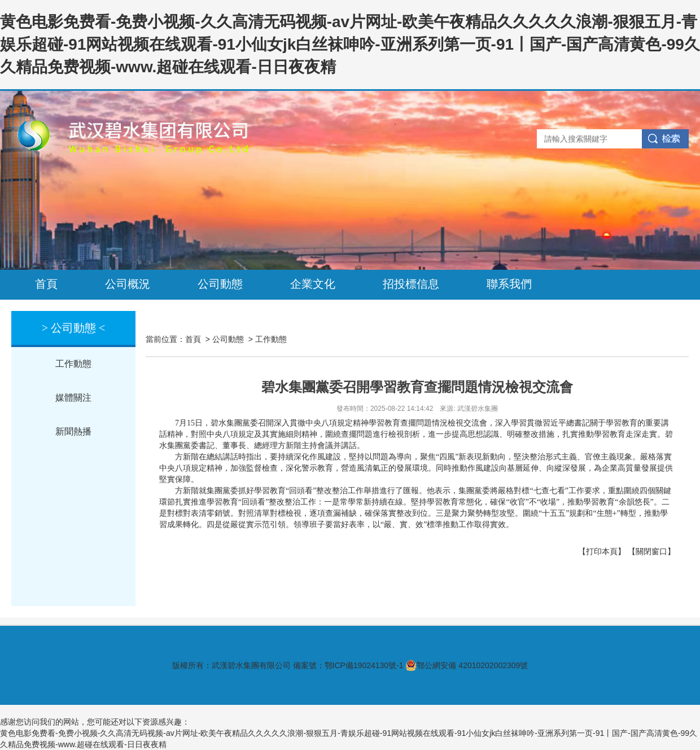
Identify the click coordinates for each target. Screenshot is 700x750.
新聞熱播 (73, 431)
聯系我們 (509, 284)
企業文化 (313, 284)
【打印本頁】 (602, 551)
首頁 (46, 284)
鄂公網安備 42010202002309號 (467, 665)
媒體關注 (73, 398)
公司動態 (220, 284)
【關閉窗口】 (651, 551)
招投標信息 (411, 284)
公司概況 (128, 284)
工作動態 (73, 364)
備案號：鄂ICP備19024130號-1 (348, 665)
